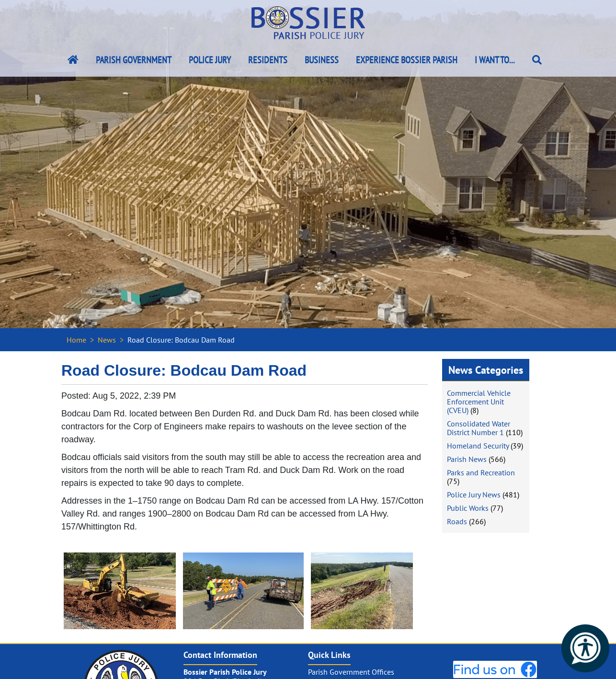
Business (322, 60)
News (107, 340)
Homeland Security (478, 446)
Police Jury (210, 60)
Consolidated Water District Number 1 (479, 428)
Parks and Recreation (481, 472)
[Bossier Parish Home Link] (73, 60)
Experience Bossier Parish (407, 60)
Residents (268, 60)
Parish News (467, 459)
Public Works (468, 508)
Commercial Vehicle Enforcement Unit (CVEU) (479, 402)
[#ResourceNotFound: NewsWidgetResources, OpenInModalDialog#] (120, 591)
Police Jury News (474, 495)
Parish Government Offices (351, 672)
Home (76, 340)
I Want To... (495, 60)
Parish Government (134, 60)
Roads (457, 521)
